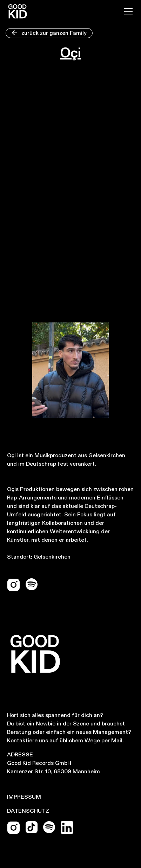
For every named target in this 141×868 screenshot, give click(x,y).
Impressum (24, 797)
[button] (127, 11)
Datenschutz (28, 811)
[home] (18, 11)
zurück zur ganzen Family (49, 33)
